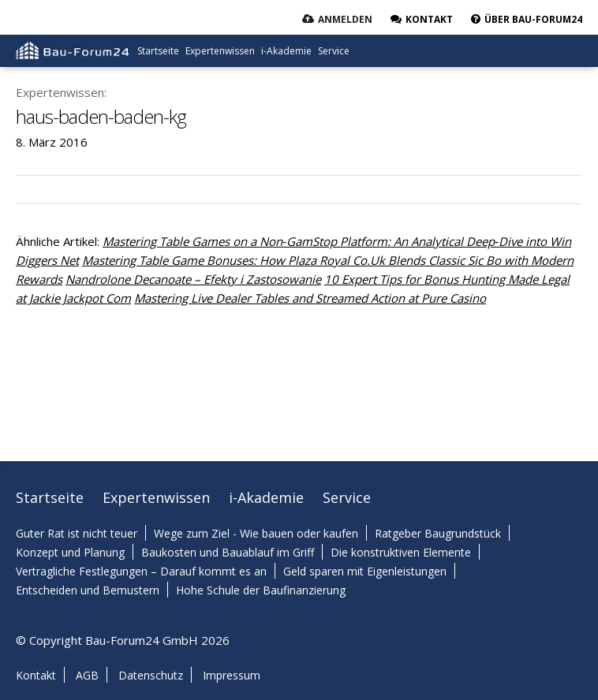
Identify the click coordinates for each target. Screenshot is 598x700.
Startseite (158, 51)
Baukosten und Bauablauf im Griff (228, 552)
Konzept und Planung (70, 552)
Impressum (232, 675)
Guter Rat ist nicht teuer (77, 533)
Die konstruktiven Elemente (401, 552)
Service (334, 51)
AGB (87, 675)
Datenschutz (151, 675)
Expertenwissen (220, 51)
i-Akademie (286, 51)
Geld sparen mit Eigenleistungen (365, 571)
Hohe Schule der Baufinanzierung (261, 590)
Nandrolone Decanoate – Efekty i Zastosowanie (193, 279)
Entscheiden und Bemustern (88, 590)
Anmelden (345, 19)
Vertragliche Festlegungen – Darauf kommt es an (141, 571)
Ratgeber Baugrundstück (438, 533)
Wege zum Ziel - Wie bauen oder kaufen (256, 533)
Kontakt (36, 675)
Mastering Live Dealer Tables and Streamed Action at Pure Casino (310, 298)
